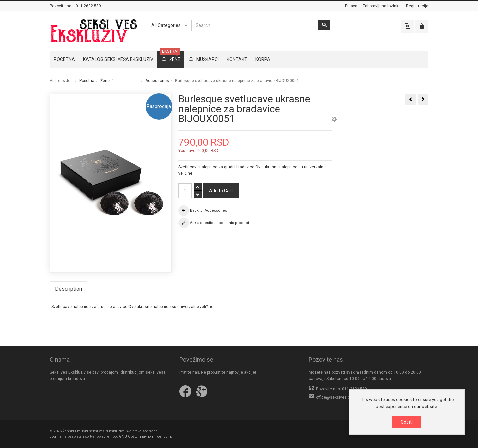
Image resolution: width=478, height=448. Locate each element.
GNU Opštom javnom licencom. (146, 437)
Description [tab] (69, 289)
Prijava (351, 6)
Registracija (417, 6)
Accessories (157, 81)
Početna (87, 81)
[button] (334, 120)
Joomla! (56, 437)
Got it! (407, 422)
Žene (105, 81)
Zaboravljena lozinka (382, 6)
